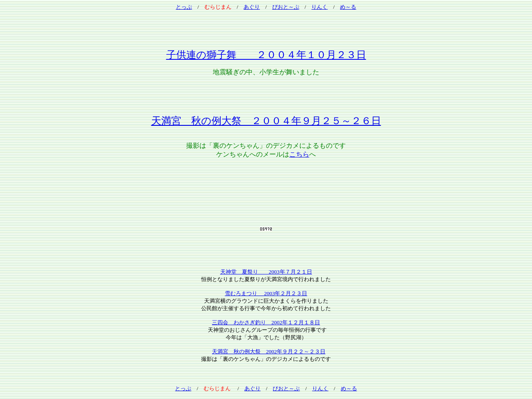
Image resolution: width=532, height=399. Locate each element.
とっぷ (184, 7)
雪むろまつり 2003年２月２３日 (266, 293)
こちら (299, 154)
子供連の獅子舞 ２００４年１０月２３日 (266, 55)
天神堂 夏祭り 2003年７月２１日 (266, 272)
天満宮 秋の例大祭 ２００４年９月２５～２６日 (266, 121)
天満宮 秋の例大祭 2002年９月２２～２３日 (269, 351)
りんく (319, 7)
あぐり (252, 7)
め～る (348, 7)
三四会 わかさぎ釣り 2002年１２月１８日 (266, 322)
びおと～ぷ (286, 7)
